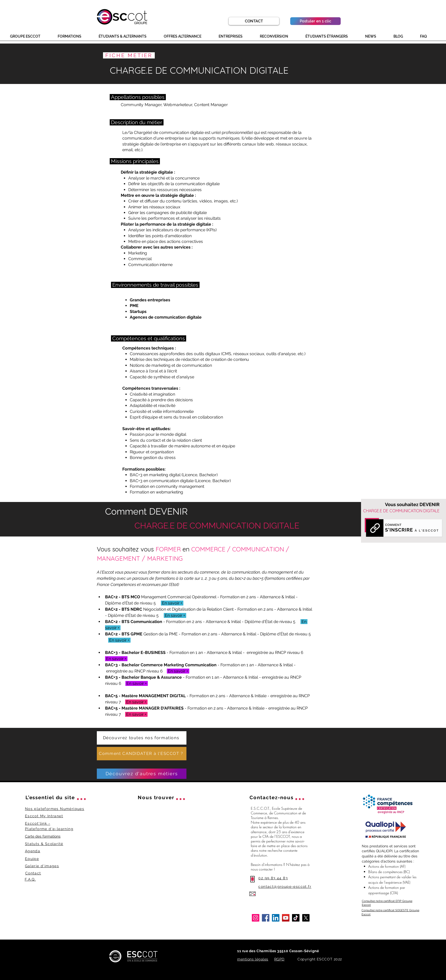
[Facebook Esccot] (266, 918)
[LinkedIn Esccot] (276, 918)
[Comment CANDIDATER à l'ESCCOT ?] (142, 754)
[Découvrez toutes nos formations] (142, 738)
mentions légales (253, 959)
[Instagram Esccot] (256, 918)
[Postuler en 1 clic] (315, 21)
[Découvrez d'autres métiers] (142, 774)
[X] (306, 918)
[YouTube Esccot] (286, 918)
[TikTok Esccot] (296, 918)
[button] (30, 36)
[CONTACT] (254, 21)
